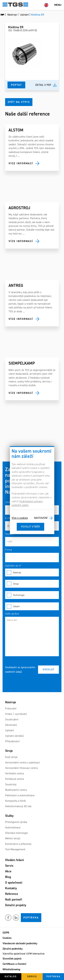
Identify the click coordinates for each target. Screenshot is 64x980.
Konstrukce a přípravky (18, 844)
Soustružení (12, 719)
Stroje (32, 584)
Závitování (11, 725)
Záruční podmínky (13, 949)
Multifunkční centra (16, 790)
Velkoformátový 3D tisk (18, 806)
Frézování (11, 708)
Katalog (11, 976)
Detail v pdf (43, 85)
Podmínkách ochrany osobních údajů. (27, 503)
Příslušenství (12, 741)
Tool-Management (15, 849)
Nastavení (41, 518)
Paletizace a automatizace (20, 795)
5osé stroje (11, 757)
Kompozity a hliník (16, 801)
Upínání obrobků (14, 736)
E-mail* (9, 518)
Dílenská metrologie (16, 833)
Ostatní (32, 606)
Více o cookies (20, 518)
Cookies (7, 938)
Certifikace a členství (14, 964)
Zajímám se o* (13, 566)
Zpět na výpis (19, 102)
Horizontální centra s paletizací (23, 762)
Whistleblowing (11, 969)
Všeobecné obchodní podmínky (20, 943)
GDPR (6, 933)
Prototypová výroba (16, 822)
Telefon (9, 534)
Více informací (21, 163)
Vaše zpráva (12, 614)
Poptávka (31, 918)
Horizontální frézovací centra (21, 768)
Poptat (16, 85)
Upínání (9, 730)
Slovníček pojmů (12, 959)
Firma (9, 550)
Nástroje (32, 572)
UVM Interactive (35, 954)
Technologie (32, 595)
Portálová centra (15, 779)
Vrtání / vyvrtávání (16, 714)
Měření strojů (13, 838)
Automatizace (13, 827)
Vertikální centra (15, 773)
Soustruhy (11, 784)
